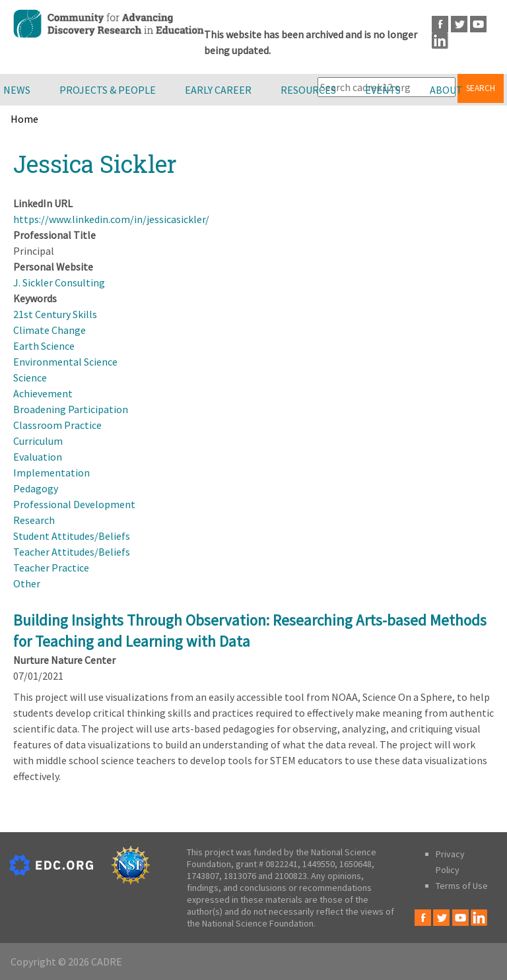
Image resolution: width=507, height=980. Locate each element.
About (446, 90)
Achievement (43, 393)
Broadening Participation (71, 409)
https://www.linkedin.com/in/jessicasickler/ (111, 219)
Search (481, 88)
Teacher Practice (51, 568)
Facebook (440, 24)
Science (30, 377)
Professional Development (74, 504)
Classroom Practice (57, 425)
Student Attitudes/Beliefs (72, 536)
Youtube (478, 24)
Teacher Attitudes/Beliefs (72, 552)
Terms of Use (462, 886)
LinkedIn (440, 41)
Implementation (51, 473)
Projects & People (108, 90)
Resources (308, 90)
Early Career (218, 90)
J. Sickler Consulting (59, 282)
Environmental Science (65, 362)
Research (34, 520)
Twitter (459, 24)
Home (24, 119)
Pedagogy (36, 488)
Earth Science (44, 346)
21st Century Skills (55, 314)
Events (383, 90)
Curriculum (38, 441)
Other (27, 583)
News (17, 90)
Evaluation (38, 457)
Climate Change (50, 330)
